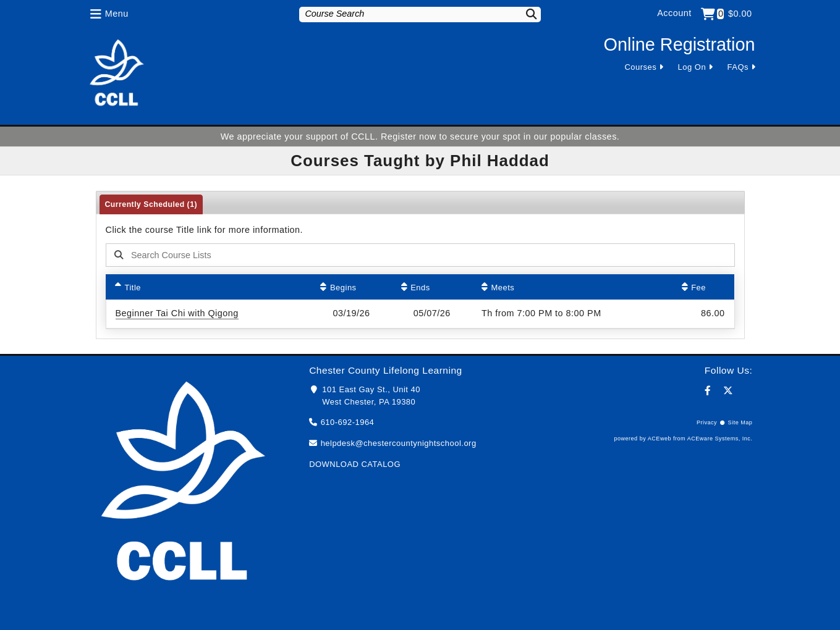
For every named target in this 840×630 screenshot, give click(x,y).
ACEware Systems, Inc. (720, 439)
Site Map (740, 422)
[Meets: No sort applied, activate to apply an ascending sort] (572, 287)
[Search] (524, 14)
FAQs (738, 67)
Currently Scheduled (151, 204)
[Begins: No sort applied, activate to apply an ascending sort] (351, 287)
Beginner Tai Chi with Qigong (177, 313)
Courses (640, 67)
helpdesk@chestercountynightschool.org (399, 443)
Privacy (707, 422)
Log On (692, 67)
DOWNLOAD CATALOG (355, 464)
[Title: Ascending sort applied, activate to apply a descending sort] (208, 287)
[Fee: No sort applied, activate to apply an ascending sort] (703, 287)
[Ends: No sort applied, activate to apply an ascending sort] (432, 287)
